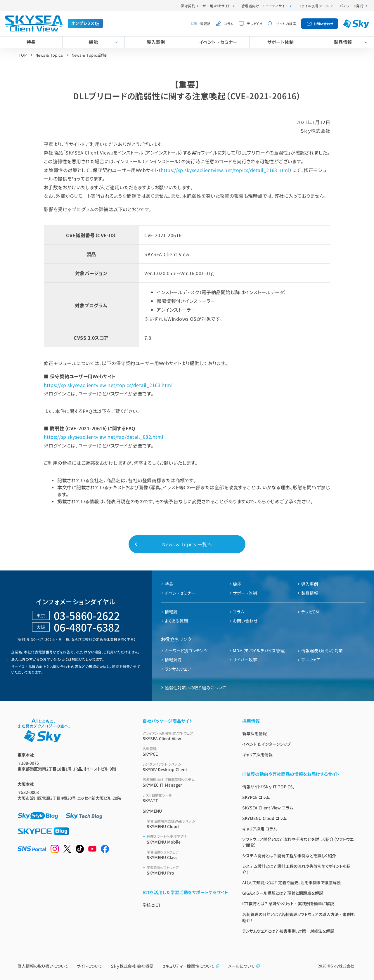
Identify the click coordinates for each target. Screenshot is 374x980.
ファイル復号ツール (314, 6)
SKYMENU (152, 811)
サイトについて (89, 966)
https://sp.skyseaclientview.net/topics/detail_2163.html (225, 170)
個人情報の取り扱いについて (43, 966)
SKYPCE (185, 751)
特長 (31, 42)
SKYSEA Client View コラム (268, 808)
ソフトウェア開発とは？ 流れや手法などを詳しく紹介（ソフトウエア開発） (298, 842)
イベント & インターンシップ (266, 744)
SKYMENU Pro (187, 870)
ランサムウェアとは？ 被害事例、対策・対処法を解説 (288, 931)
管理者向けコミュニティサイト (265, 6)
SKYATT (185, 798)
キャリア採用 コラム (259, 829)
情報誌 (205, 24)
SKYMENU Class (187, 855)
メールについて (244, 966)
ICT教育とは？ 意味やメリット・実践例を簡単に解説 (288, 903)
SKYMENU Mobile (187, 839)
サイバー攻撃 (245, 660)
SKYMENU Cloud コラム (264, 818)
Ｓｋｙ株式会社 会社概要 (132, 966)
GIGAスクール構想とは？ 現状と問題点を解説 (283, 893)
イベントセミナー (180, 593)
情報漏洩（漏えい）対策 (322, 651)
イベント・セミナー (218, 42)
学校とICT (152, 905)
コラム (229, 24)
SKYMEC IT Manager (185, 782)
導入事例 (156, 42)
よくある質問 (176, 621)
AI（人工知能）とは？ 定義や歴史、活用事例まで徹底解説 (291, 882)
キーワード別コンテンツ (186, 651)
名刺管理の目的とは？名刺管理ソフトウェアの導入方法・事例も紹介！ (298, 917)
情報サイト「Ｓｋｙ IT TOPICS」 (269, 787)
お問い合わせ (323, 24)
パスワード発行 (352, 6)
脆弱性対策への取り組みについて (195, 688)
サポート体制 (280, 42)
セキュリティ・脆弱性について (191, 966)
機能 (93, 42)
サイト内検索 (286, 24)
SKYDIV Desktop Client (185, 767)
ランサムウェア (178, 669)
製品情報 (343, 42)
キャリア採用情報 (257, 754)
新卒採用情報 (254, 733)
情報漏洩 (173, 660)
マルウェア (311, 660)
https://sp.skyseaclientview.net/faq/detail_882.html (104, 437)
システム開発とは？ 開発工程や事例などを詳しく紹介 (289, 856)
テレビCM (255, 24)
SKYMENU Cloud (187, 824)
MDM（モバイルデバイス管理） (260, 651)
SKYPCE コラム (256, 797)
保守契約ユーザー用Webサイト (206, 6)
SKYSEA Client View (185, 736)
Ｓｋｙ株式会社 (342, 966)
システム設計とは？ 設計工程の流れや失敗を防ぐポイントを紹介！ (296, 869)
